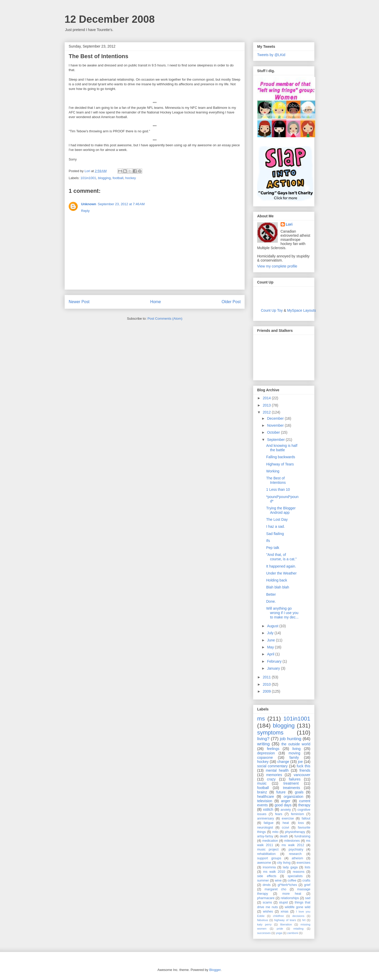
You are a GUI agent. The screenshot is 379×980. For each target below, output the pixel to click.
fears (279, 814)
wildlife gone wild (298, 907)
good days (283, 805)
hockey (131, 178)
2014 (267, 398)
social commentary (272, 766)
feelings (273, 749)
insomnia (269, 867)
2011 (267, 677)
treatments (291, 788)
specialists (295, 876)
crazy (271, 779)
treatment (291, 783)
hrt (304, 920)
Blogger (215, 970)
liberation (286, 924)
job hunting (291, 739)
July (271, 633)
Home (156, 302)
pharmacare (266, 898)
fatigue (269, 823)
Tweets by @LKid (271, 55)
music (262, 783)
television (265, 801)
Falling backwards (281, 457)
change (283, 762)
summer (263, 881)
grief (307, 885)
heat (286, 823)
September (276, 440)
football (118, 178)
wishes (268, 912)
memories (274, 775)
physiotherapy (295, 832)
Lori (289, 224)
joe (300, 762)
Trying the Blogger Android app (281, 510)
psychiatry (296, 849)
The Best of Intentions (276, 480)
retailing (298, 929)
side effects (267, 876)
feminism (297, 814)
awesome (264, 863)
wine (278, 881)
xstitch (268, 809)
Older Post (231, 302)
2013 (267, 405)
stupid (283, 902)
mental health (277, 770)
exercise (288, 818)
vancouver (302, 775)
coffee (292, 881)
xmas (285, 912)
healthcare (266, 797)
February (275, 661)
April (271, 654)
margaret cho (275, 889)
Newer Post (79, 302)
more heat (292, 894)
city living (284, 863)
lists (307, 867)
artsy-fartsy (265, 836)
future (281, 792)
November (276, 425)
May (271, 647)
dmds (267, 885)
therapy (304, 805)
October (274, 432)
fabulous (263, 920)
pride (280, 929)
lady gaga (290, 867)
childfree (278, 916)
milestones (292, 841)
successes (264, 933)
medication (270, 841)
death (284, 836)
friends (305, 770)
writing (263, 744)
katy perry (264, 924)
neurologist (265, 828)
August (273, 626)
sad (308, 898)
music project (268, 849)
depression (266, 753)
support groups (269, 858)
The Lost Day (277, 519)
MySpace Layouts (301, 310)
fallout (306, 818)
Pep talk (273, 548)
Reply (85, 211)
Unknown (89, 204)
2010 (267, 684)
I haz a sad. (275, 526)
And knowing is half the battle (282, 448)
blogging (104, 178)
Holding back (277, 580)
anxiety (286, 810)
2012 (267, 412)
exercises (303, 863)
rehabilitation (266, 854)
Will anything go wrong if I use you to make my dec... (282, 613)
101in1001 (88, 178)
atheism (297, 858)
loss (301, 823)
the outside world (296, 744)
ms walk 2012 (293, 845)
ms (261, 719)
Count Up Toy (272, 310)
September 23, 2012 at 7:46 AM (121, 204)
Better (271, 594)
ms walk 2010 (274, 872)
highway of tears (285, 920)
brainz (262, 792)
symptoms (270, 733)
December (276, 418)
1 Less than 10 (278, 489)
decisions (298, 916)
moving (294, 753)
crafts (306, 881)
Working (273, 471)
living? (263, 739)
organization (294, 797)
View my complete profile (277, 266)
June (271, 640)
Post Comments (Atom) (165, 319)
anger (286, 801)
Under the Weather (281, 573)
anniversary (266, 818)
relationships (290, 898)
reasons (299, 872)
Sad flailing (275, 534)
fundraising (302, 836)
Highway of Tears (280, 464)
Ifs (268, 541)
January (274, 668)
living (296, 749)
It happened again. (281, 566)
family (294, 757)
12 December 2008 (110, 19)
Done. (271, 601)
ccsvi (286, 828)
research (295, 854)
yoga (279, 933)
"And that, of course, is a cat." (281, 557)
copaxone (265, 757)
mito (275, 832)
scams (267, 902)
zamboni (293, 933)
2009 (267, 691)
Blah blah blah (278, 587)
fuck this (303, 766)
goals (299, 792)
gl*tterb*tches (287, 885)
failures (295, 779)
